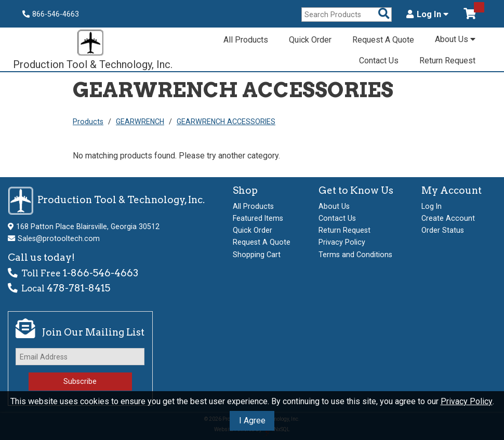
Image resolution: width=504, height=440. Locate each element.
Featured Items (258, 218)
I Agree (252, 421)
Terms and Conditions (355, 255)
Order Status (443, 230)
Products (88, 122)
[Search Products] (384, 14)
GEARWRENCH (140, 122)
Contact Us (379, 61)
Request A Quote (383, 40)
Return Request (447, 61)
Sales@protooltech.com (59, 238)
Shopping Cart (257, 255)
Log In (427, 15)
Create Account (448, 218)
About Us (455, 39)
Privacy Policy (467, 401)
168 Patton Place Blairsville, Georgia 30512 (88, 226)
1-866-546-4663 (101, 273)
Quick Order (310, 40)
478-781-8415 (78, 288)
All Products (246, 40)
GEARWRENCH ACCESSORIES (226, 122)
